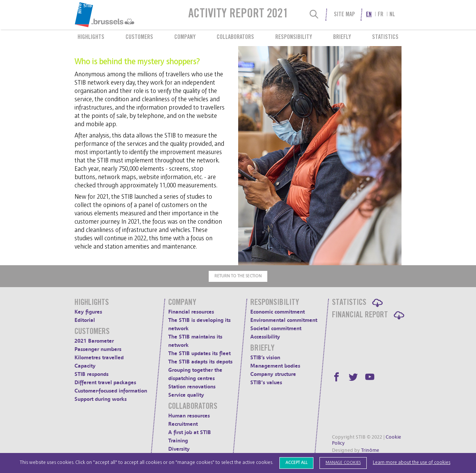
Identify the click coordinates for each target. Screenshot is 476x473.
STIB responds (91, 374)
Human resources (189, 416)
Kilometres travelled (99, 358)
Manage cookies (343, 463)
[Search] (314, 15)
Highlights (91, 37)
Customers (139, 37)
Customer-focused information (111, 391)
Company (185, 37)
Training (178, 441)
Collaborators (235, 37)
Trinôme (370, 450)
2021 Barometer (94, 341)
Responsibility (294, 37)
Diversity (179, 449)
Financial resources (191, 312)
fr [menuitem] (381, 15)
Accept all (296, 463)
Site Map (344, 15)
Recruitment (183, 424)
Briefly (342, 37)
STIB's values (266, 383)
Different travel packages (105, 383)
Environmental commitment (284, 320)
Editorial (85, 320)
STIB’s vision (265, 358)
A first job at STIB (190, 432)
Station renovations (192, 387)
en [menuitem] (369, 15)
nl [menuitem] (392, 15)
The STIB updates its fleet (199, 353)
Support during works (101, 399)
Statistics (385, 37)
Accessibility (265, 337)
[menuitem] (123, 15)
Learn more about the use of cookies (412, 463)
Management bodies (275, 366)
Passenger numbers (98, 349)
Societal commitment (276, 328)
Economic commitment (278, 312)
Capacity (85, 366)
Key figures (88, 312)
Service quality (186, 395)
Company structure (273, 374)
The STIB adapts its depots (200, 362)
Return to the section (238, 276)
